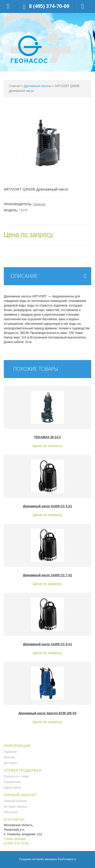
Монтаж (9, 757)
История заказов (16, 807)
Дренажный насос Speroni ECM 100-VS (48, 713)
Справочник (12, 782)
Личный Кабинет (15, 801)
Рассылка (11, 812)
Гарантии (10, 752)
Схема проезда (15, 839)
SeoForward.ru (67, 859)
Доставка (10, 763)
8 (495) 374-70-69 (49, 6)
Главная (15, 86)
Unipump (39, 204)
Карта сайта (12, 788)
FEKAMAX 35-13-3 (47, 437)
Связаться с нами (16, 776)
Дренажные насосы (38, 86)
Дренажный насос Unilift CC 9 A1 (48, 644)
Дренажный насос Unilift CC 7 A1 (48, 575)
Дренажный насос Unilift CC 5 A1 (48, 506)
